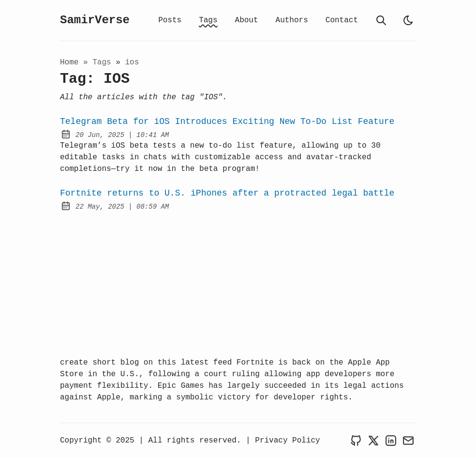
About (247, 20)
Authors (292, 20)
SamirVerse (95, 20)
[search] (381, 20)
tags (104, 62)
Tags (208, 20)
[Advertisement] (238, 284)
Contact (342, 20)
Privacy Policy (287, 441)
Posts (170, 20)
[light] (408, 20)
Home (69, 62)
